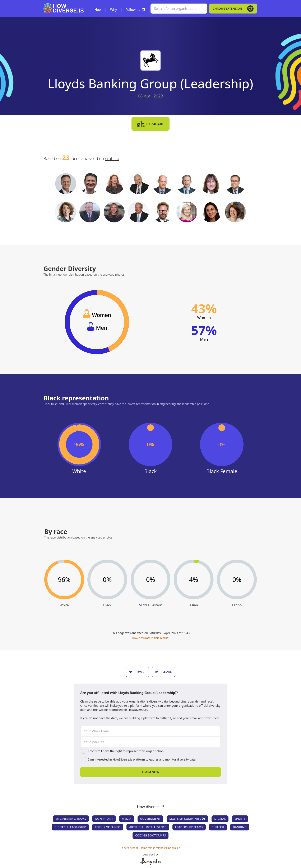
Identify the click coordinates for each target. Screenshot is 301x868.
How (98, 10)
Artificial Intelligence (148, 827)
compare (150, 124)
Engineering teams (71, 819)
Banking (240, 827)
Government (150, 819)
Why (114, 10)
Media (127, 819)
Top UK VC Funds (108, 827)
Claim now (150, 772)
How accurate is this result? (150, 638)
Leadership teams (189, 827)
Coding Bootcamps (150, 835)
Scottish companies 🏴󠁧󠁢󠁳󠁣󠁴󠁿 (187, 819)
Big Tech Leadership (70, 827)
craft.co (112, 158)
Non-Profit (104, 819)
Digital (220, 819)
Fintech (218, 827)
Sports (240, 819)
